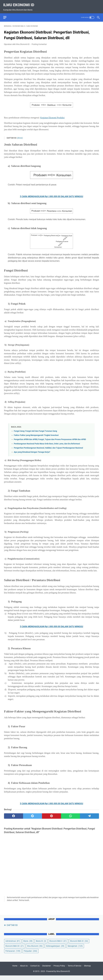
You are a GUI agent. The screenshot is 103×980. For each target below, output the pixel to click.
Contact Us (35, 970)
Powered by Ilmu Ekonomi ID (58, 976)
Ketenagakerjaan (55, 950)
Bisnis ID (41, 945)
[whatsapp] (71, 814)
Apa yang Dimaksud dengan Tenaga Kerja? (32, 450)
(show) (20, 136)
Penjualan (30, 955)
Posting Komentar (39, 42)
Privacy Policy (59, 970)
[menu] (7, 15)
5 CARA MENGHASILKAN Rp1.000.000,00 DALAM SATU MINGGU (52, 195)
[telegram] (89, 814)
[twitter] (33, 814)
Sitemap (87, 970)
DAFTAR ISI (12, 929)
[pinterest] (51, 814)
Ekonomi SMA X (58, 945)
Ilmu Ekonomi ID (20, 3)
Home (15, 970)
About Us (24, 970)
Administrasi (13, 945)
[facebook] (14, 814)
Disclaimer (47, 970)
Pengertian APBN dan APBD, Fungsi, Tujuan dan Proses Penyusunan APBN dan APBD (50, 438)
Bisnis (28, 945)
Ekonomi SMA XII (15, 950)
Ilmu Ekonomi (35, 950)
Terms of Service (75, 970)
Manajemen (75, 950)
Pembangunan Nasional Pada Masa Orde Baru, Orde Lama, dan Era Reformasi (47, 442)
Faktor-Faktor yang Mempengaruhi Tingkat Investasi (36, 433)
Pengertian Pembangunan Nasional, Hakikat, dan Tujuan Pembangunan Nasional (48, 446)
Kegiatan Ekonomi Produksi (52, 116)
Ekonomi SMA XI (79, 945)
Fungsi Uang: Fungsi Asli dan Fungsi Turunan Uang (35, 429)
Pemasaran (13, 955)
